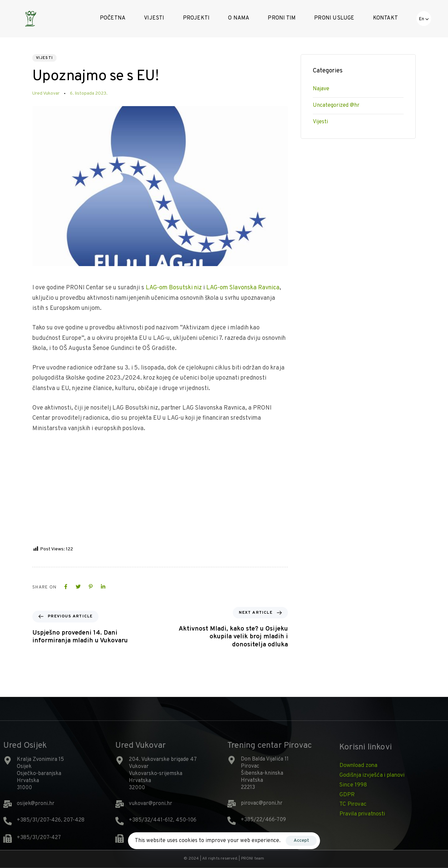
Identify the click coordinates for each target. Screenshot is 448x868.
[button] (424, 19)
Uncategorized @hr (336, 105)
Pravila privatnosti (362, 814)
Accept (301, 841)
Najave (321, 89)
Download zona (358, 766)
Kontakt (385, 18)
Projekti (196, 18)
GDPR (347, 795)
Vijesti (154, 18)
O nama (239, 18)
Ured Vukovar (46, 93)
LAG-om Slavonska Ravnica (243, 288)
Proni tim (282, 18)
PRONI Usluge (334, 18)
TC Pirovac (353, 804)
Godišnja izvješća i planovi (372, 775)
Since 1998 (353, 785)
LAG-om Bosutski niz (174, 288)
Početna (113, 18)
